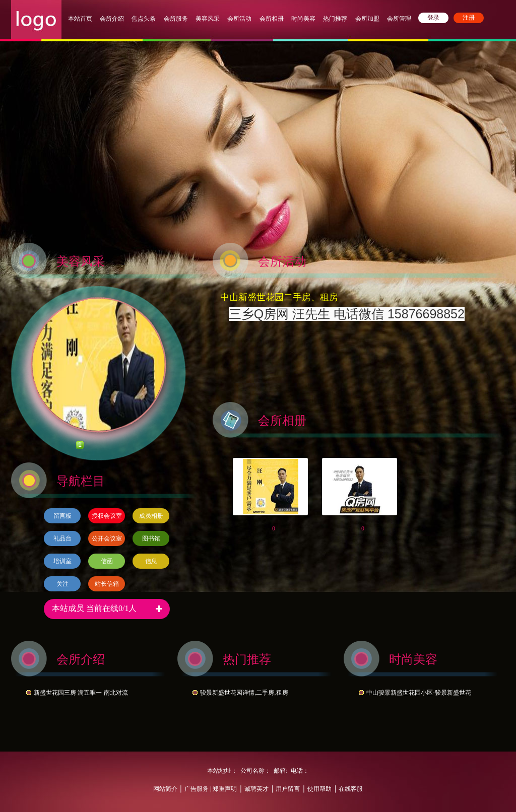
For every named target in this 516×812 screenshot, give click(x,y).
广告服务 (197, 789)
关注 (62, 584)
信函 (107, 561)
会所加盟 (367, 19)
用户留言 (288, 789)
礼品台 (62, 538)
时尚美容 (303, 19)
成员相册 (151, 516)
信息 (151, 561)
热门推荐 (335, 19)
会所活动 (239, 19)
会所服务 (177, 19)
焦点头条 (144, 19)
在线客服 (351, 789)
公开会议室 (107, 538)
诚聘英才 (256, 789)
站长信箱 (107, 584)
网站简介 (165, 789)
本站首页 (80, 19)
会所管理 (399, 19)
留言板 (62, 516)
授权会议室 (107, 516)
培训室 (62, 561)
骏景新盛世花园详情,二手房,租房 (244, 693)
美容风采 (208, 19)
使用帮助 (319, 789)
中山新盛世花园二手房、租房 (279, 297)
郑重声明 (224, 789)
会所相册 (272, 19)
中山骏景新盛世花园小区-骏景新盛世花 (419, 693)
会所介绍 (112, 19)
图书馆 (151, 538)
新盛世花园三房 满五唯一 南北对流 (81, 693)
